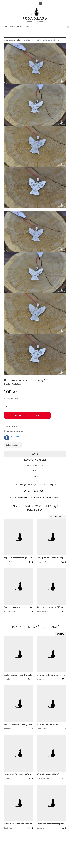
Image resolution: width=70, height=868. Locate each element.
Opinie (35, 471)
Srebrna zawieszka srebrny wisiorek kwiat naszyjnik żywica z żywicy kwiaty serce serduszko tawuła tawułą (51, 824)
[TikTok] (41, 3)
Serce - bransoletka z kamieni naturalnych (19, 607)
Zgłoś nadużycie (13, 445)
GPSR (35, 477)
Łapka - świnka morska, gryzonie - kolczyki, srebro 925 (19, 558)
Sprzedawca (35, 465)
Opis (35, 454)
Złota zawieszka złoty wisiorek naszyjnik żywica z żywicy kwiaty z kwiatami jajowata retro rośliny (51, 675)
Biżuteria (20, 40)
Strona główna (9, 40)
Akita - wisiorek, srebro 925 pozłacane (51, 607)
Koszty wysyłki (35, 460)
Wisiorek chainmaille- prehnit (49, 725)
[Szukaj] (38, 27)
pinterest (15, 437)
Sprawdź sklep (57, 517)
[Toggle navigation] (7, 35)
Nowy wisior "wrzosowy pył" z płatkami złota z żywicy (19, 774)
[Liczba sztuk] (10, 407)
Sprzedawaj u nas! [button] (13, 26)
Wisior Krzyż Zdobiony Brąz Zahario (19, 675)
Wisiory (29, 40)
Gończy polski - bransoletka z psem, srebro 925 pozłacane (51, 558)
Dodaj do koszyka (27, 415)
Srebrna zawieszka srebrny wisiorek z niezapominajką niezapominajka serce (19, 725)
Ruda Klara (35, 16)
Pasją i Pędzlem (13, 384)
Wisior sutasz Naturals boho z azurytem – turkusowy (19, 824)
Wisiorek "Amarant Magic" (48, 774)
